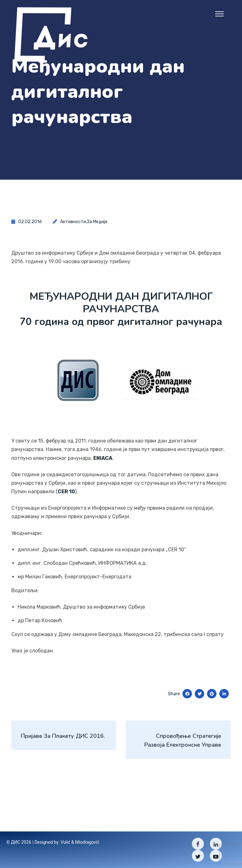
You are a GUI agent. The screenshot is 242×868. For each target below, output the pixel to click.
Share (174, 694)
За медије (97, 222)
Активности (73, 222)
